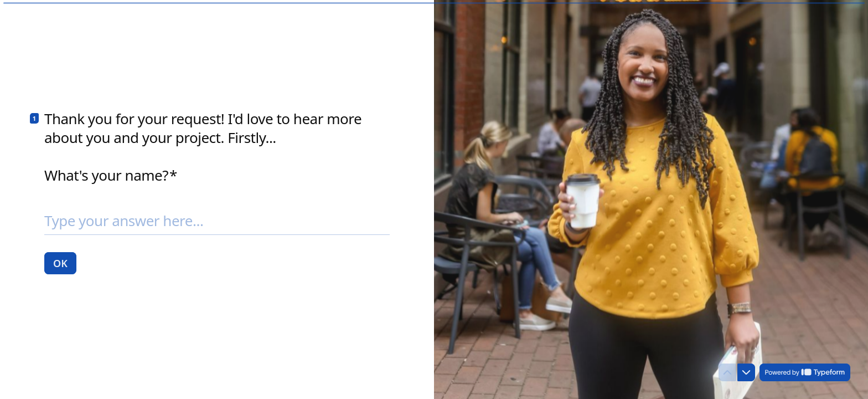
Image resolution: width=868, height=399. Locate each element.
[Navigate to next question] (746, 372)
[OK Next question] (60, 263)
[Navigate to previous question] (727, 372)
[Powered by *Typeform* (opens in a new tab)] (805, 372)
